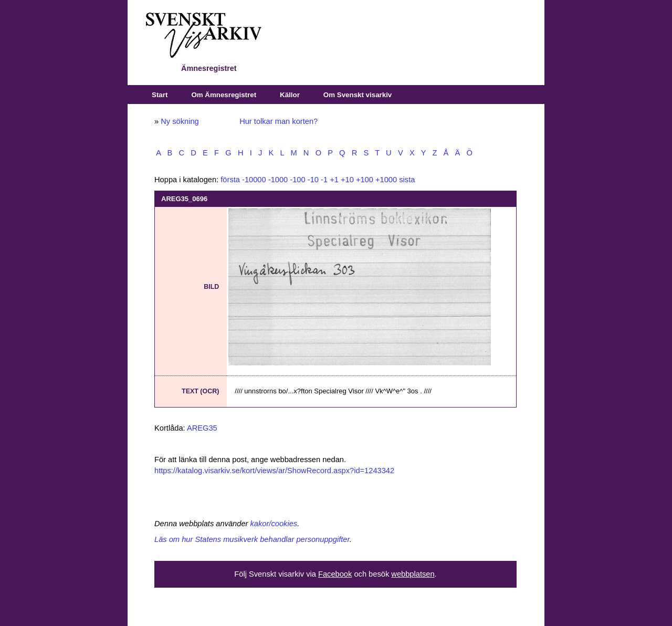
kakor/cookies (274, 524)
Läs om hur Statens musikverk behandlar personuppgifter (252, 539)
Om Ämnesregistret (224, 95)
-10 (313, 180)
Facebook (335, 574)
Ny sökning (180, 121)
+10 (347, 180)
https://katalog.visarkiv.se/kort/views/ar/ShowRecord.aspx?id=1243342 (274, 471)
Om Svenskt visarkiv (358, 95)
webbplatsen (413, 574)
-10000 (254, 180)
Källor (290, 95)
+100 (365, 180)
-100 (297, 180)
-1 (324, 180)
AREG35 (202, 428)
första (230, 180)
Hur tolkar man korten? (279, 121)
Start (160, 95)
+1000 (386, 180)
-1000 (278, 180)
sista (407, 180)
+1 (334, 180)
